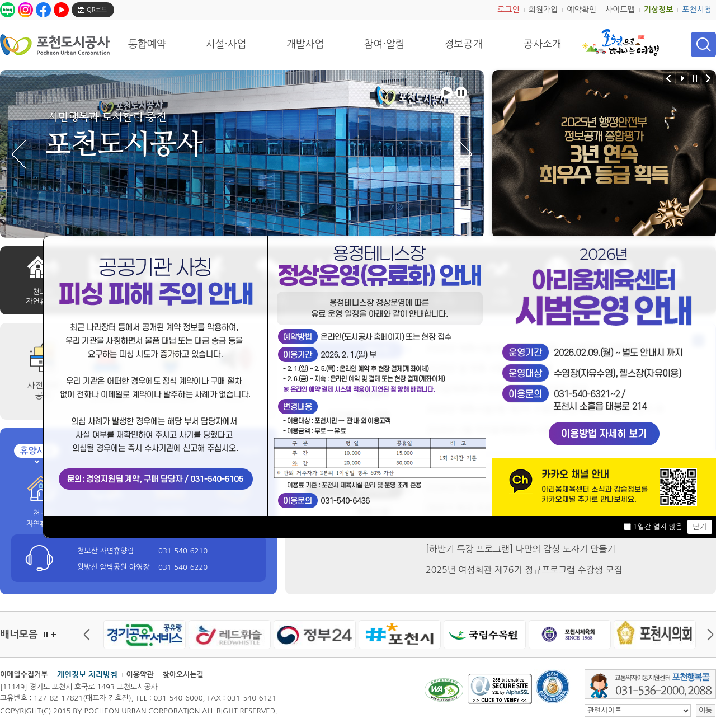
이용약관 (140, 675)
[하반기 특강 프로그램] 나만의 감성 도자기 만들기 (520, 549)
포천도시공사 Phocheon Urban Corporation (55, 44)
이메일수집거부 (24, 675)
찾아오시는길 (183, 675)
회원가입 (543, 10)
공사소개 (543, 44)
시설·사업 (226, 44)
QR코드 (97, 10)
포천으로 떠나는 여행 (621, 43)
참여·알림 (385, 44)
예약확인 (581, 10)
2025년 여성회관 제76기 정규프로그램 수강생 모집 (524, 570)
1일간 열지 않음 (657, 527)
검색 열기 (703, 44)
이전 (89, 635)
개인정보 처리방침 (87, 674)
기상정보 (659, 10)
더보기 (54, 635)
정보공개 (464, 44)
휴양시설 (36, 451)
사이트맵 (620, 10)
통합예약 (147, 44)
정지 (46, 635)
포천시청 (697, 10)
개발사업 (305, 44)
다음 (708, 635)
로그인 (508, 10)
